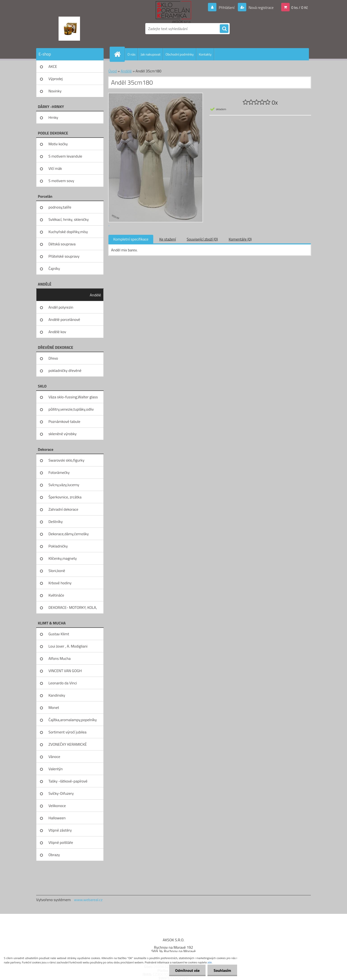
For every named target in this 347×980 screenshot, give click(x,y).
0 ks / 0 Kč (300, 7)
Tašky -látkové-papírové (68, 781)
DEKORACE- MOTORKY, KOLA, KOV (73, 609)
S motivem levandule (65, 156)
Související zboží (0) (202, 239)
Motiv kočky (58, 144)
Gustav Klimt (59, 634)
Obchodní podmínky (180, 54)
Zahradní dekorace (63, 509)
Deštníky (56, 522)
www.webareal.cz (88, 900)
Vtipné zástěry (60, 830)
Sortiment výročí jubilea (67, 732)
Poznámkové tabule (64, 421)
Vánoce (54, 757)
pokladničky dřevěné (65, 370)
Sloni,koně (57, 571)
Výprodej (56, 79)
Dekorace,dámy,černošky (69, 534)
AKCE (53, 66)
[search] (224, 29)
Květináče (56, 595)
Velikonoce (57, 806)
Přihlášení (227, 7)
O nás (131, 54)
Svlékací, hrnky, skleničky (69, 219)
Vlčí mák (55, 168)
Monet (54, 707)
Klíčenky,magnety (63, 558)
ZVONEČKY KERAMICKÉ (68, 744)
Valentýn (56, 769)
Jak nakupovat (150, 54)
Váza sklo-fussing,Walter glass (73, 397)
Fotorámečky (59, 472)
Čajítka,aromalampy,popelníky (73, 720)
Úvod (113, 71)
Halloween (57, 818)
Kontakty (205, 54)
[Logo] (69, 29)
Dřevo (53, 358)
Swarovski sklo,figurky (66, 460)
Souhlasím (222, 970)
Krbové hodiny (60, 583)
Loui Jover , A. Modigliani (68, 646)
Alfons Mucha (60, 658)
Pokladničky (58, 546)
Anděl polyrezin (61, 307)
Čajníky (54, 268)
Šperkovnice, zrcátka (65, 497)
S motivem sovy (61, 181)
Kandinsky (57, 695)
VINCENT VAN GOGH (65, 671)
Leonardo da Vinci (63, 683)
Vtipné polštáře (61, 842)
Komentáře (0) (240, 239)
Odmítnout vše (187, 970)
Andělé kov (57, 332)
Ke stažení (168, 239)
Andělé (95, 295)
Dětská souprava (62, 244)
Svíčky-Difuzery (61, 793)
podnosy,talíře (60, 207)
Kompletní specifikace (131, 239)
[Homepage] (119, 54)
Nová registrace (261, 7)
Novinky (55, 91)
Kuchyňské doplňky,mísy (68, 232)
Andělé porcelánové (64, 319)
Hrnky (53, 117)
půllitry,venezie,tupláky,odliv (71, 409)
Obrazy (54, 855)
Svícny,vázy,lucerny (64, 485)
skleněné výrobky (63, 434)
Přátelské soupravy (64, 256)
